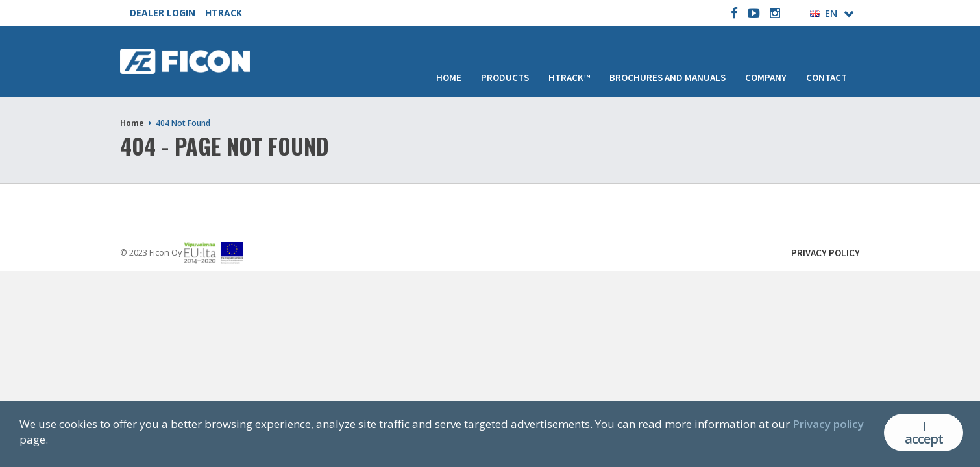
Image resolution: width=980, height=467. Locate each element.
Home (449, 78)
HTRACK (224, 13)
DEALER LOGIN (163, 13)
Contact (827, 78)
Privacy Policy (826, 253)
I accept (924, 432)
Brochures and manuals (668, 78)
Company (766, 78)
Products (505, 78)
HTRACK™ (569, 78)
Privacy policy (828, 424)
